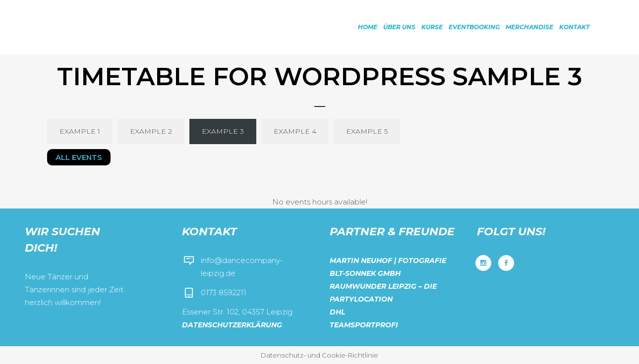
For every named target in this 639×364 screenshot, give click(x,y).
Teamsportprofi (364, 325)
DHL (337, 312)
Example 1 (80, 131)
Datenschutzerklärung (232, 325)
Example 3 (223, 131)
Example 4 (295, 131)
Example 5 (367, 131)
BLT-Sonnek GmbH (365, 273)
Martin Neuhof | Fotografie (388, 260)
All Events (79, 157)
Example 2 (151, 131)
